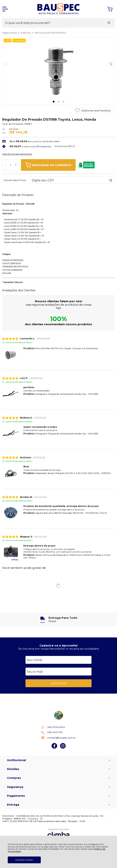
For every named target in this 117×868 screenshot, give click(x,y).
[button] (54, 102)
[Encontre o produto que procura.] (109, 23)
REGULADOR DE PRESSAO (51, 33)
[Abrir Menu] (5, 9)
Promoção (19, 40)
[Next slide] (111, 64)
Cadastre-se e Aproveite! (58, 645)
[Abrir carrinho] (110, 9)
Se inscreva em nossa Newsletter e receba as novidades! (58, 649)
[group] (58, 619)
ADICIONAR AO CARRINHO (48, 165)
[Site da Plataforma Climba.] (58, 834)
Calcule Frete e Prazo (15, 180)
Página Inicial (10, 33)
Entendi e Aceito (24, 860)
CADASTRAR (58, 683)
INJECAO (26, 33)
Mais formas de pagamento (17, 154)
